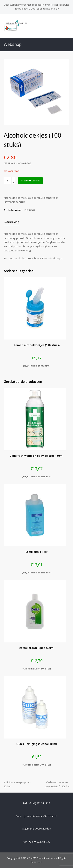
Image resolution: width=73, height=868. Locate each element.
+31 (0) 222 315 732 (40, 842)
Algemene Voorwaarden (37, 829)
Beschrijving (11, 222)
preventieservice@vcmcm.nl (40, 816)
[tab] (11, 222)
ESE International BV (48, 9)
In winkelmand (31, 181)
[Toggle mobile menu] (67, 26)
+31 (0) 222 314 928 (39, 803)
